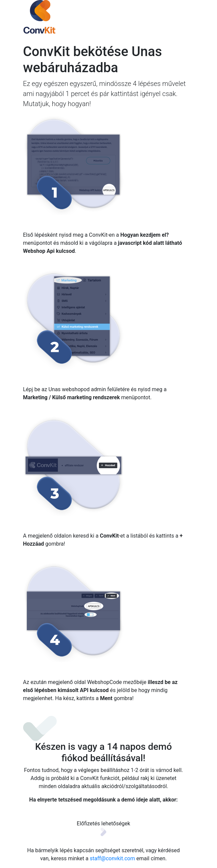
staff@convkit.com (113, 858)
